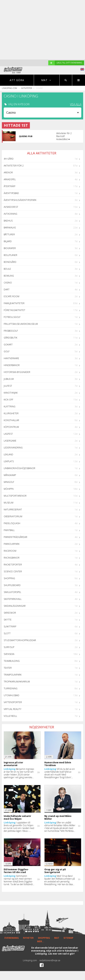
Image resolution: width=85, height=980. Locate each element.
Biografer (10, 248)
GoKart (8, 345)
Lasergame (10, 441)
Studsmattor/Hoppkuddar (20, 640)
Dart (7, 289)
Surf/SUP (9, 647)
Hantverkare (11, 358)
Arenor (8, 173)
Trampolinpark (13, 675)
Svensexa (9, 654)
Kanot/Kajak (11, 393)
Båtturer (9, 234)
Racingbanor (12, 558)
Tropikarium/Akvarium (17, 682)
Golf (7, 351)
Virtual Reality (13, 709)
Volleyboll (10, 716)
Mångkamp (10, 475)
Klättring (10, 406)
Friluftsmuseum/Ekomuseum (21, 324)
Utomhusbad (12, 695)
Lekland (8, 454)
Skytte (8, 620)
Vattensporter (13, 702)
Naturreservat (13, 510)
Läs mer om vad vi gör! (61, 954)
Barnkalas (10, 228)
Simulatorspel (12, 592)
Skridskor (10, 613)
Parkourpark (12, 544)
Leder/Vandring (13, 448)
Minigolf (9, 482)
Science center (13, 571)
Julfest (8, 386)
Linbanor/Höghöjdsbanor (19, 468)
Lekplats (9, 461)
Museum (9, 503)
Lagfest (8, 434)
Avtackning (10, 214)
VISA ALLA (76, 104)
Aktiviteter (26, 88)
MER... (41, 941)
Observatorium (13, 516)
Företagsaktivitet (14, 310)
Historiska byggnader (17, 372)
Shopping (9, 578)
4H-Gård (9, 159)
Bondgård (10, 262)
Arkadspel (10, 179)
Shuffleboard (12, 585)
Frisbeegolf (11, 331)
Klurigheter (11, 413)
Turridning (11, 688)
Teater (8, 668)
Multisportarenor (15, 496)
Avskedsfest (11, 207)
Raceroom (10, 551)
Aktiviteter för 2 (14, 166)
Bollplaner (10, 255)
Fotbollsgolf (12, 317)
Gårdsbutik (10, 338)
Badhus (8, 221)
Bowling (9, 276)
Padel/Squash (12, 523)
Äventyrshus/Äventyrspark (20, 200)
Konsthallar (11, 420)
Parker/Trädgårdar (15, 537)
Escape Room (12, 296)
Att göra (17, 80)
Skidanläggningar (15, 606)
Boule (7, 269)
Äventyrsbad (11, 193)
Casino (8, 283)
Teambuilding (12, 661)
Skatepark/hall (13, 599)
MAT (57, 938)
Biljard (8, 241)
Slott (7, 633)
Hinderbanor (12, 365)
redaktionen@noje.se (50, 960)
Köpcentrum (11, 427)
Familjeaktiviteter (14, 303)
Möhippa (9, 489)
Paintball (9, 530)
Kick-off (8, 400)
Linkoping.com (9, 88)
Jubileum (9, 379)
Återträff (10, 186)
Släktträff (10, 627)
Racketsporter (13, 565)
